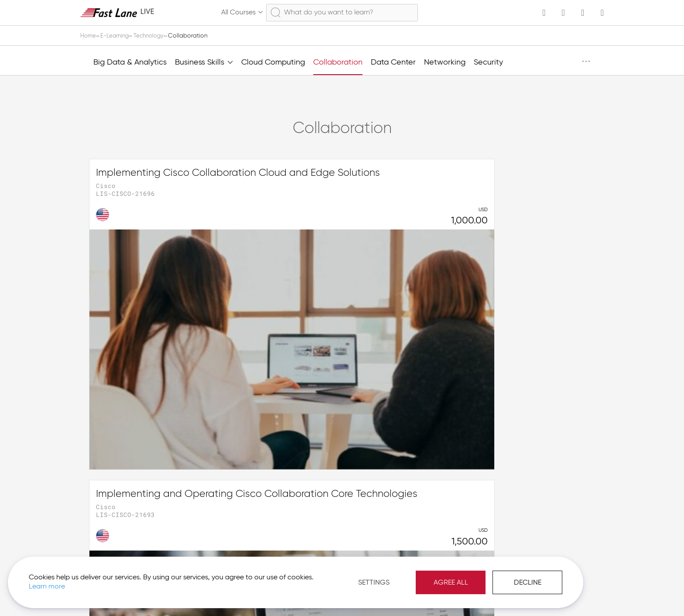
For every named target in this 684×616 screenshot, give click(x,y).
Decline (447, 577)
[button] (563, 594)
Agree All (370, 577)
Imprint (518, 594)
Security (488, 62)
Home (89, 36)
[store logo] (117, 12)
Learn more (123, 581)
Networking (445, 62)
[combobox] (342, 13)
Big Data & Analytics (130, 62)
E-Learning (118, 36)
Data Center (393, 62)
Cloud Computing (273, 62)
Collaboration (338, 62)
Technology (154, 36)
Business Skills (204, 62)
